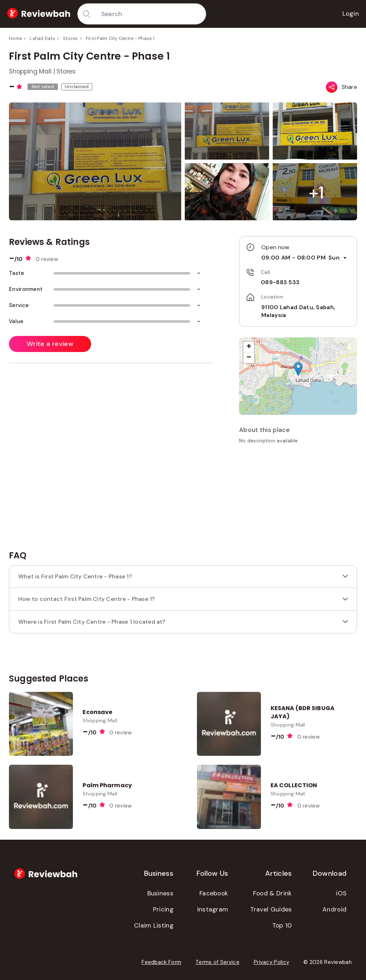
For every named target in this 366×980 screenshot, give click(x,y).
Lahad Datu (42, 39)
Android (334, 909)
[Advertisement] (298, 499)
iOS (341, 893)
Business (160, 893)
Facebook (214, 893)
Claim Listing (154, 925)
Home (15, 39)
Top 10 (282, 925)
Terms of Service (217, 962)
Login (351, 14)
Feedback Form (161, 962)
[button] (316, 193)
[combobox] (151, 14)
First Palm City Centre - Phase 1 (120, 39)
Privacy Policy (271, 962)
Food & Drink (273, 893)
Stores (70, 39)
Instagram (213, 909)
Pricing (163, 909)
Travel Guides (271, 909)
